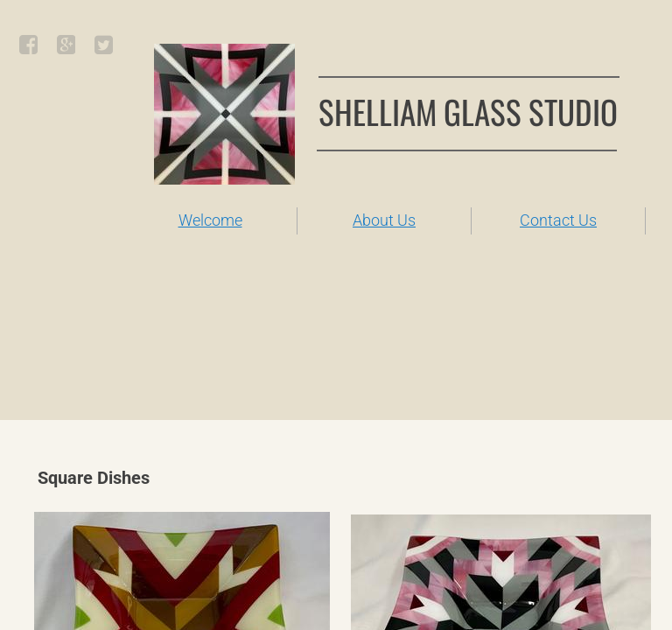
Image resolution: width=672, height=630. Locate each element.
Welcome (210, 220)
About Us (384, 220)
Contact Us (558, 220)
